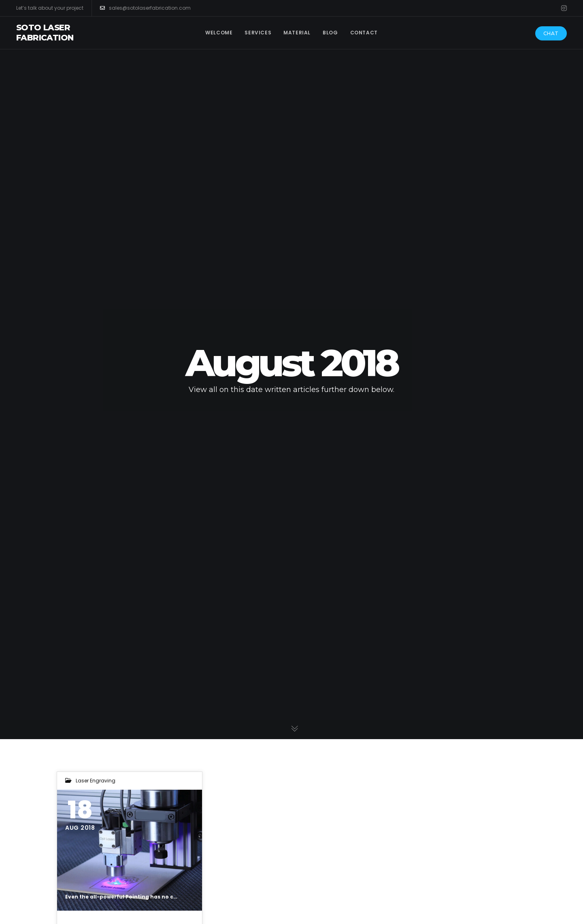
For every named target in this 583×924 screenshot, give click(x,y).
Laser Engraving (96, 781)
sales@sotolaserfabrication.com (145, 8)
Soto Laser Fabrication (45, 33)
